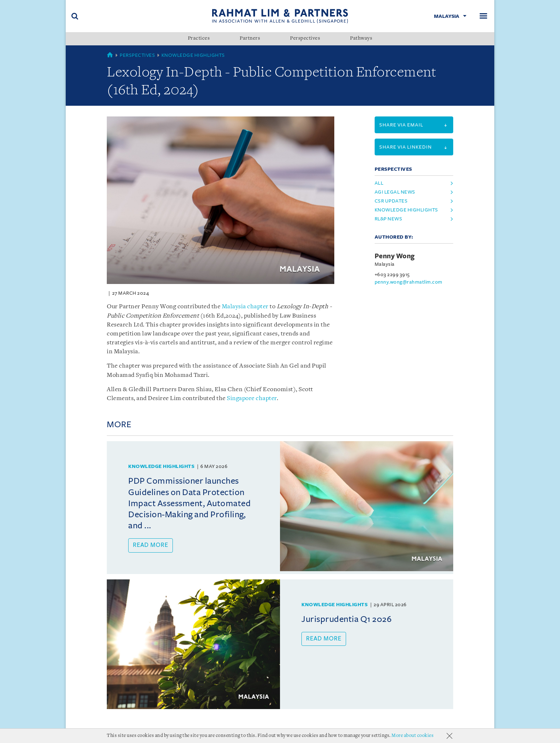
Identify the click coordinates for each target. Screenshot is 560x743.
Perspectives (305, 39)
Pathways (361, 39)
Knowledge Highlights (193, 55)
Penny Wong (395, 256)
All (379, 183)
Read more (151, 545)
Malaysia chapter (245, 307)
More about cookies (412, 736)
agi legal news (395, 192)
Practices (199, 39)
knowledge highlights (406, 210)
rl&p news (389, 219)
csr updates (391, 201)
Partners (250, 39)
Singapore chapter (252, 398)
